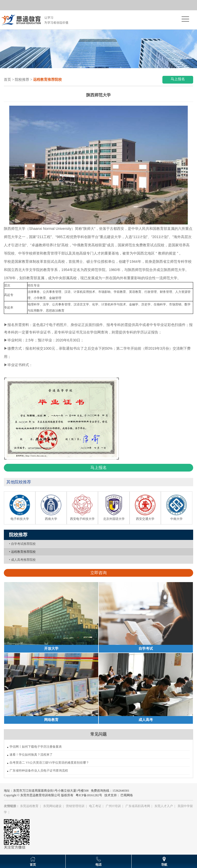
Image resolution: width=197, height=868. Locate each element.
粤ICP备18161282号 (89, 795)
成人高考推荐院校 (22, 560)
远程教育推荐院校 (22, 552)
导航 (164, 865)
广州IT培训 (113, 806)
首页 (7, 80)
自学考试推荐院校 (22, 544)
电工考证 (95, 806)
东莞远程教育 (29, 806)
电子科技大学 (20, 519)
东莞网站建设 (52, 806)
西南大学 (51, 519)
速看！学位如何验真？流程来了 (31, 755)
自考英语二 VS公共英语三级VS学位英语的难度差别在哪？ (49, 763)
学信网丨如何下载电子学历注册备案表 (36, 747)
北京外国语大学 (114, 519)
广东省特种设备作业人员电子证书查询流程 (39, 771)
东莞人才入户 (164, 806)
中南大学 (176, 519)
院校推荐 (22, 80)
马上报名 (178, 79)
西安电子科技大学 (82, 519)
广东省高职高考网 (138, 806)
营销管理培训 (75, 806)
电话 (98, 865)
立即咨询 (98, 573)
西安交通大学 (145, 519)
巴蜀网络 (127, 795)
